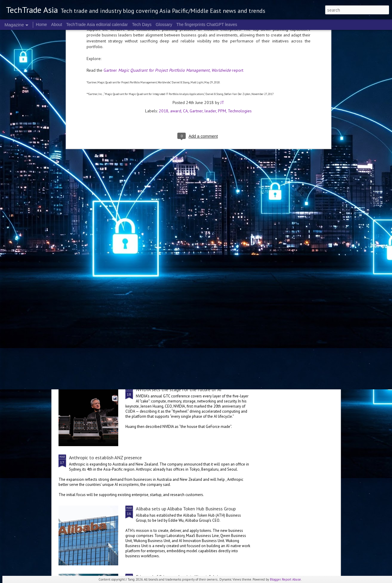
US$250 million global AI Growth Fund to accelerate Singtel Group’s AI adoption (149, 275)
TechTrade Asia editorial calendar (97, 25)
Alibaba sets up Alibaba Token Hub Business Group (186, 509)
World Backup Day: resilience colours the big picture (232, 231)
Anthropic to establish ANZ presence (105, 457)
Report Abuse (291, 579)
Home (41, 25)
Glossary (164, 25)
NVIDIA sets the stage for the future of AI (179, 389)
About (57, 25)
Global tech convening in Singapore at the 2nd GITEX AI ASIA (94, 231)
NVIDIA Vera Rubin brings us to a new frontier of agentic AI (302, 231)
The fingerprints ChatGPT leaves (207, 25)
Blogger (275, 579)
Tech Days (142, 25)
